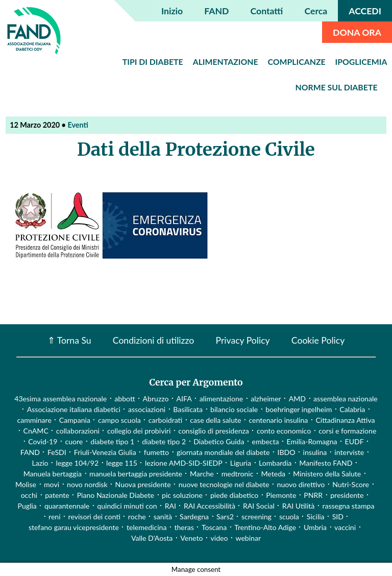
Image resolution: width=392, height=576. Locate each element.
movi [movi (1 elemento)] (52, 484)
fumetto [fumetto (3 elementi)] (156, 452)
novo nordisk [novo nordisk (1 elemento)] (87, 484)
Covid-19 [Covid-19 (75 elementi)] (43, 441)
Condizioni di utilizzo (153, 340)
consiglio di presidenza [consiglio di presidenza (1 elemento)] (214, 431)
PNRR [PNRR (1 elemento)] (313, 495)
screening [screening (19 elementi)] (256, 517)
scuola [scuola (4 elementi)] (289, 517)
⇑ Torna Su (69, 340)
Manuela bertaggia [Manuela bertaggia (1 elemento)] (53, 474)
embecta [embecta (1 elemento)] (265, 441)
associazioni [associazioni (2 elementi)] (147, 409)
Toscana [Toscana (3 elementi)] (214, 527)
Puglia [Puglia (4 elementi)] (27, 506)
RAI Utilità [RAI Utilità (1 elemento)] (299, 506)
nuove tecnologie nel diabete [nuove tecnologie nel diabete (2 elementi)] (224, 484)
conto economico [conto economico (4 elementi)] (284, 431)
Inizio (172, 11)
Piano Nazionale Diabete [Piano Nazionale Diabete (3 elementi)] (116, 495)
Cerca (316, 11)
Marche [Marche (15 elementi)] (202, 474)
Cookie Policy (318, 340)
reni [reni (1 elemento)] (55, 517)
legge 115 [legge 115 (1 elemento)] (122, 463)
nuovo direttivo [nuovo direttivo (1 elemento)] (301, 484)
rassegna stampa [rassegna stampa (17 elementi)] (348, 506)
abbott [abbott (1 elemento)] (125, 399)
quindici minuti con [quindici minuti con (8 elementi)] (127, 506)
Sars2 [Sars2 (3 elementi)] (225, 517)
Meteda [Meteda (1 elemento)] (273, 474)
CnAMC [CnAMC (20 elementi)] (36, 431)
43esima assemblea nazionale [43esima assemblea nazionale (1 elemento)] (60, 399)
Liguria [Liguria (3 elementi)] (241, 463)
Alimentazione (226, 62)
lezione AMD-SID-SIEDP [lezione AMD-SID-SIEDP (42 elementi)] (184, 463)
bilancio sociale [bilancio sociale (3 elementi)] (234, 409)
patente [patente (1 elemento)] (57, 495)
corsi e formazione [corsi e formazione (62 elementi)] (347, 431)
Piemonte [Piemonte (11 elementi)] (281, 495)
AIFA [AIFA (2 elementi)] (184, 399)
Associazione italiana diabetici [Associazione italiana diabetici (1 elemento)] (74, 409)
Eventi (78, 125)
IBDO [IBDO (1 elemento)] (287, 452)
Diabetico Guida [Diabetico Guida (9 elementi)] (219, 441)
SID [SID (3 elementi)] (338, 517)
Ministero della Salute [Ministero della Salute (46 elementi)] (327, 474)
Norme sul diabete (337, 87)
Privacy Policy (242, 340)
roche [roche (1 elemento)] (137, 517)
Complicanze (297, 62)
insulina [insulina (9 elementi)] (315, 452)
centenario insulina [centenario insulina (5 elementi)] (278, 420)
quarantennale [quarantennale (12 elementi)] (67, 506)
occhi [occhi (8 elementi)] (29, 495)
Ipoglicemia (361, 62)
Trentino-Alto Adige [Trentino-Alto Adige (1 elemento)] (265, 527)
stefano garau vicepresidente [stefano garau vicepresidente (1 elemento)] (74, 527)
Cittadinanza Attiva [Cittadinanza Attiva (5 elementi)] (345, 420)
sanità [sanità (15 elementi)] (163, 517)
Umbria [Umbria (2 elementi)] (315, 527)
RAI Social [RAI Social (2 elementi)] (259, 506)
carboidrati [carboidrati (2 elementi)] (166, 420)
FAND (216, 11)
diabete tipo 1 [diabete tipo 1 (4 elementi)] (112, 441)
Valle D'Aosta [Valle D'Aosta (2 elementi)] (152, 538)
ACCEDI (365, 11)
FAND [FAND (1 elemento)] (30, 452)
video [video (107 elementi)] (219, 538)
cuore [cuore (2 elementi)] (74, 441)
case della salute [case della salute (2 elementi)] (215, 420)
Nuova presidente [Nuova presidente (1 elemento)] (143, 484)
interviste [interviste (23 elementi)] (349, 452)
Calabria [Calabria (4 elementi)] (352, 409)
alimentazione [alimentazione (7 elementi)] (222, 399)
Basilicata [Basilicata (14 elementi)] (188, 409)
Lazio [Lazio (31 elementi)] (40, 463)
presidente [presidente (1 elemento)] (347, 495)
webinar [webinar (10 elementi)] (248, 538)
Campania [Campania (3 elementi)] (75, 420)
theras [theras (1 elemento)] (184, 527)
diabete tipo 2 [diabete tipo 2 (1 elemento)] (164, 441)
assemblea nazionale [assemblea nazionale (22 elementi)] (346, 399)
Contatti (267, 11)
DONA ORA (357, 32)
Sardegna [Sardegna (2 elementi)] (194, 517)
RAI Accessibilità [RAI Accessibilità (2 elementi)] (210, 506)
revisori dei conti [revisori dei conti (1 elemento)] (94, 517)
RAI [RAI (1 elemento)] (170, 506)
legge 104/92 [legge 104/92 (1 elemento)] (77, 463)
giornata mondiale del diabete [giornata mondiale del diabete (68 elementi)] (223, 452)
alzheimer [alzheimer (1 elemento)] (266, 399)
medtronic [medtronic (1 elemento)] (238, 474)
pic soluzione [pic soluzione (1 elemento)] (182, 495)
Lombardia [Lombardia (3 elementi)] (275, 463)
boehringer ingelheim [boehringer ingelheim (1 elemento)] (299, 409)
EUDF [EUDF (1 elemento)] (354, 441)
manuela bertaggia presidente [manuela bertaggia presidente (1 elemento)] (136, 474)
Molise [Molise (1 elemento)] (26, 484)
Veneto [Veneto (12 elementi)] (191, 538)
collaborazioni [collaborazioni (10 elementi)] (78, 431)
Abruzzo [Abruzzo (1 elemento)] (156, 399)
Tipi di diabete (153, 62)
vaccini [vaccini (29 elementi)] (345, 527)
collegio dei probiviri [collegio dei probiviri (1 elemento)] (139, 431)
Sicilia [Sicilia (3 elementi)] (316, 517)
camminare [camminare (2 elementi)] (34, 420)
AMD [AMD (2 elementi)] (297, 399)
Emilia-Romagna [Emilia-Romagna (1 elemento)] (312, 441)
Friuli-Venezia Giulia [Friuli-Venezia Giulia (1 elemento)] (105, 452)
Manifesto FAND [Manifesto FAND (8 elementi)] (326, 463)
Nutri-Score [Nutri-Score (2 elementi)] (351, 484)
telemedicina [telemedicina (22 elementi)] (146, 527)
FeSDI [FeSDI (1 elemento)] (57, 452)
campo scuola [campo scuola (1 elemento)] (119, 420)
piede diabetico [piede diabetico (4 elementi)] (234, 495)
